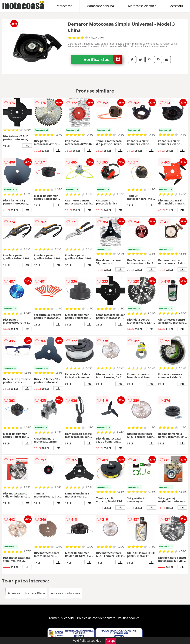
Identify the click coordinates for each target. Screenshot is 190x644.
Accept (110, 641)
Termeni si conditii (62, 618)
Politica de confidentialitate (96, 618)
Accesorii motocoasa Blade (26, 593)
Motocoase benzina (100, 6)
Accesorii (177, 6)
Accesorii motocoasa (65, 593)
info (27, 146)
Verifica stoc (103, 59)
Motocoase (65, 6)
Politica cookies (129, 618)
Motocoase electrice (142, 6)
